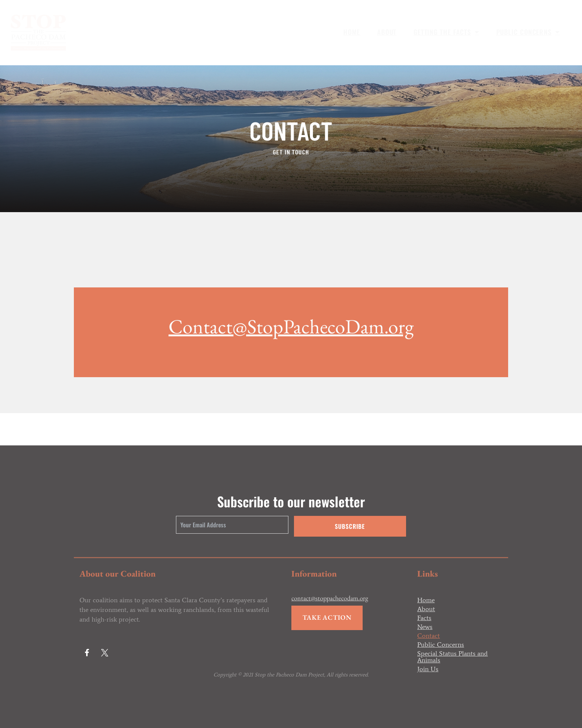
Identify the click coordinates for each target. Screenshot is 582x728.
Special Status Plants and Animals (452, 657)
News (425, 627)
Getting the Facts (446, 32)
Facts (424, 618)
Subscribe (350, 526)
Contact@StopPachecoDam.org (291, 364)
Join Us (428, 669)
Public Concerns (528, 32)
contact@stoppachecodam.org (330, 604)
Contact (429, 636)
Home (352, 32)
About (387, 32)
